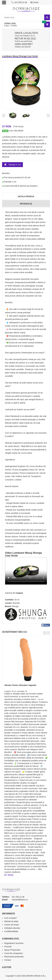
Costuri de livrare (12, 925)
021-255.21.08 (19, 2)
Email (34, 2)
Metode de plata (11, 921)
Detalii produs (26, 196)
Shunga (15, 606)
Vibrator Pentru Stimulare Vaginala (20, 685)
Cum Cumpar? (11, 918)
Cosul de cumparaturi (14, 953)
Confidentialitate (11, 931)
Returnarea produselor (14, 957)
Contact (8, 960)
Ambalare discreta (12, 928)
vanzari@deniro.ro (20, 900)
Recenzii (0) (26, 204)
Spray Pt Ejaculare (12, 950)
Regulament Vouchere (14, 943)
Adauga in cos (15, 165)
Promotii (8, 947)
